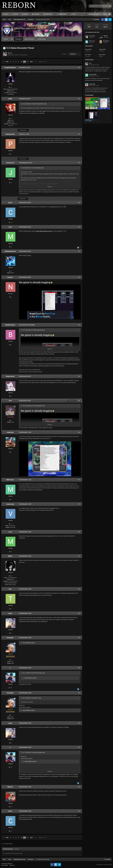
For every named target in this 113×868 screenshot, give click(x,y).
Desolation (37, 14)
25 (11, 660)
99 (11, 500)
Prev (7, 62)
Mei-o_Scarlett (93, 41)
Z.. (10, 668)
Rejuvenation (49, 14)
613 (11, 119)
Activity (16, 14)
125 (11, 524)
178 (11, 807)
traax (10, 589)
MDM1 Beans (10, 480)
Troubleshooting (41, 39)
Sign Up (105, 14)
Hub (12, 39)
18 (11, 247)
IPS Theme (4, 864)
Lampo (10, 613)
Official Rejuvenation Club (25, 28)
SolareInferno (40, 104)
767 (11, 87)
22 (11, 396)
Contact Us (12, 865)
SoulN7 (10, 99)
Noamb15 (10, 277)
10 (21, 62)
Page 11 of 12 (43, 62)
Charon (10, 203)
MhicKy (39, 168)
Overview (6, 39)
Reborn (26, 14)
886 (11, 576)
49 (11, 345)
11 (24, 62)
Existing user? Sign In (95, 14)
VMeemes (10, 787)
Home (6, 14)
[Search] (94, 6)
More (74, 14)
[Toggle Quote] (22, 104)
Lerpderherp (10, 432)
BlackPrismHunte (10, 325)
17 (11, 271)
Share (64, 54)
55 (11, 609)
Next (31, 62)
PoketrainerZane (10, 134)
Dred (10, 401)
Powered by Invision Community (104, 865)
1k (11, 420)
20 (11, 633)
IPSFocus (10, 864)
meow (10, 227)
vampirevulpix (10, 504)
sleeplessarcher (10, 376)
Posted (24, 68)
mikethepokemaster (10, 251)
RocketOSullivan (107, 41)
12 (28, 62)
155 (11, 222)
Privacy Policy (5, 865)
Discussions (18, 39)
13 (11, 154)
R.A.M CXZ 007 (93, 36)
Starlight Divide (62, 14)
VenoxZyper (10, 638)
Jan (11, 53)
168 (11, 688)
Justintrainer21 (10, 163)
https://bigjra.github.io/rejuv (44, 231)
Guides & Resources (29, 39)
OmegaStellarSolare (10, 68)
